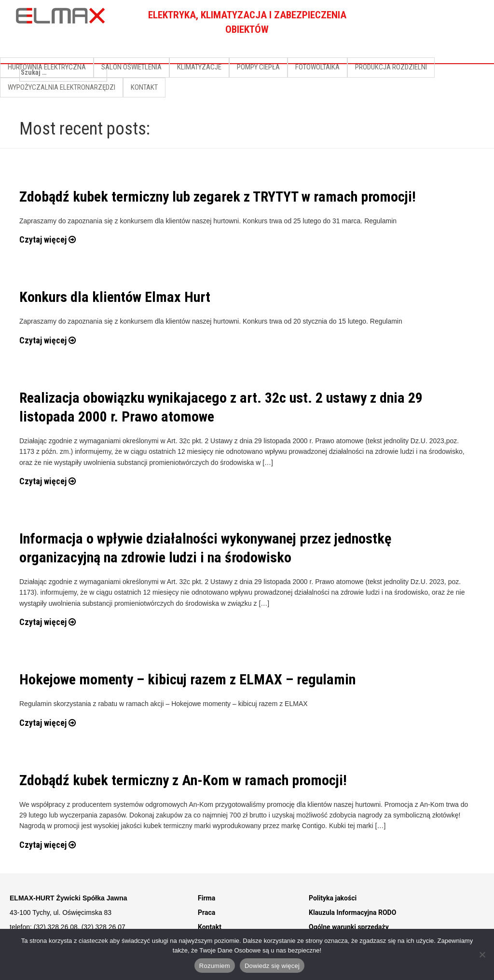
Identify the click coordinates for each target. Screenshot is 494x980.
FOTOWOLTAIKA (317, 67)
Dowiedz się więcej (272, 966)
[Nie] (482, 954)
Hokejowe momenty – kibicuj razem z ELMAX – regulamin (187, 679)
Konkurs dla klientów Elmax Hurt (115, 297)
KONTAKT (144, 87)
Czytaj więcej (48, 239)
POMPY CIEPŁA (258, 67)
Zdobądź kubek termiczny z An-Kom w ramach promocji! (183, 780)
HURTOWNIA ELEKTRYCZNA (47, 67)
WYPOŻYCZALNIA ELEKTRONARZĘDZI (62, 87)
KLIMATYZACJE (199, 67)
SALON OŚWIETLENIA (131, 67)
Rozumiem (215, 966)
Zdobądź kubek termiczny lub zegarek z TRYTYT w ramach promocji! (218, 197)
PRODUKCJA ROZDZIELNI (391, 67)
